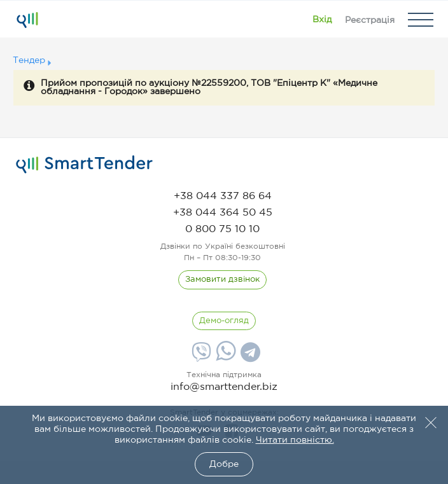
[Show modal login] (322, 20)
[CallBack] (222, 280)
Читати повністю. (295, 440)
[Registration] (370, 20)
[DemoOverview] (224, 321)
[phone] (223, 196)
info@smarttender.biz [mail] (224, 387)
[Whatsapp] (224, 358)
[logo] (84, 165)
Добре (224, 464)
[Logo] (27, 20)
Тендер (29, 60)
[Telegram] (249, 357)
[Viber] (200, 357)
